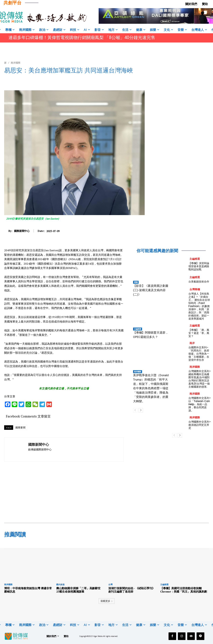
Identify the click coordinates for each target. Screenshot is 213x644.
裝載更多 (107, 601)
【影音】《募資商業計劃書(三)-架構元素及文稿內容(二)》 (151, 290)
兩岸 (192, 343)
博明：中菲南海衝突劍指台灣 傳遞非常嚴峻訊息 (28, 590)
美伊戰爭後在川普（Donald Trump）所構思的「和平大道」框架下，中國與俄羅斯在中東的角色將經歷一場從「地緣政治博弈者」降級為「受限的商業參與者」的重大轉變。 (151, 388)
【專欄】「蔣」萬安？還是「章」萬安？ (199, 333)
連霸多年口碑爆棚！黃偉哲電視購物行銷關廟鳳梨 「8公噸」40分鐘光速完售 (82, 38)
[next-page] (141, 410)
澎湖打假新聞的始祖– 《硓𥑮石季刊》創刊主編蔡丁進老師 (132, 590)
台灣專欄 (195, 289)
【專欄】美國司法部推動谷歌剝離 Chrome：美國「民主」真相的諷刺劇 (184, 590)
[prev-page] (135, 410)
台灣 (110, 584)
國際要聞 (20, 427)
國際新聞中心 (22, 231)
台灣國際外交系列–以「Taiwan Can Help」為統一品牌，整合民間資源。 (200, 404)
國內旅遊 (60, 584)
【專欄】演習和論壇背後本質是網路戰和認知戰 (199, 266)
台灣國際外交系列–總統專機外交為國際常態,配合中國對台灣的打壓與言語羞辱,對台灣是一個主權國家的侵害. (200, 379)
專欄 (136, 282)
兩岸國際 (16, 63)
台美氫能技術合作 (199, 282)
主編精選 (138, 329)
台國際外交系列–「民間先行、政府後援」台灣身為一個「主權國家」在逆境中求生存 (199, 354)
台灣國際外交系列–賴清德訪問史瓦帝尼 (200, 425)
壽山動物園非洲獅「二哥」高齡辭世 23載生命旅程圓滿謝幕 (80, 590)
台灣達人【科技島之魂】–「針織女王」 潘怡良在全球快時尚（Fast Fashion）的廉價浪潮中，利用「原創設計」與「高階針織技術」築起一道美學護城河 (199, 306)
